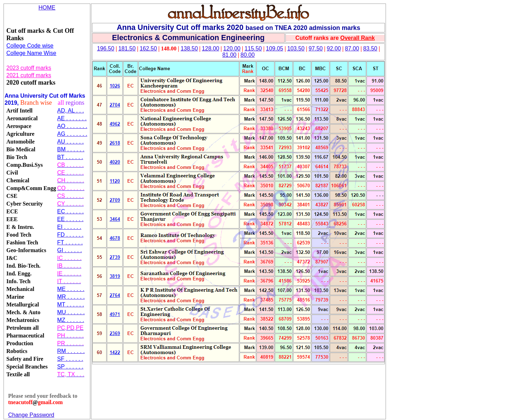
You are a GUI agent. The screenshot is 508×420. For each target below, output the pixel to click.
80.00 (248, 55)
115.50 (253, 48)
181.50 (127, 48)
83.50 (370, 48)
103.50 (296, 48)
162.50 (148, 48)
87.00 (352, 48)
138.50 (189, 48)
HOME (47, 8)
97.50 (316, 48)
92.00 (334, 48)
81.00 (229, 55)
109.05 (275, 48)
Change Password (31, 415)
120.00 (232, 48)
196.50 (106, 48)
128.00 (210, 48)
